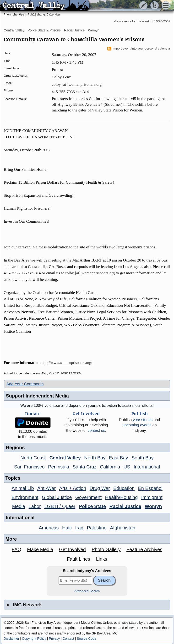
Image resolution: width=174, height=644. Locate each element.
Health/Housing (122, 497)
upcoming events (137, 425)
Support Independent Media (37, 396)
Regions (15, 448)
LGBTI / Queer (60, 506)
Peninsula (59, 467)
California (110, 467)
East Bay (119, 458)
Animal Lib (23, 488)
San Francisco (29, 467)
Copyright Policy (34, 639)
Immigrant (152, 497)
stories (143, 420)
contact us (96, 430)
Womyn (94, 30)
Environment (25, 497)
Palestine (97, 528)
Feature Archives (144, 549)
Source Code (87, 639)
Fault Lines (79, 559)
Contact (68, 639)
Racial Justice (74, 30)
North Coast (33, 458)
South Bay (142, 458)
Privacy (54, 639)
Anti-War (46, 488)
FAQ (16, 549)
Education (124, 488)
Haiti (67, 528)
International (147, 467)
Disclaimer (11, 639)
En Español (150, 488)
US (127, 467)
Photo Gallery (106, 549)
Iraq (79, 528)
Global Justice (57, 497)
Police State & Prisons (44, 30)
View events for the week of (142, 21)
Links (102, 559)
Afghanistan (123, 528)
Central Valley (14, 30)
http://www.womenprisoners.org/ (67, 363)
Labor (35, 506)
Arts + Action (73, 488)
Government (88, 497)
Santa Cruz (84, 467)
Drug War (100, 488)
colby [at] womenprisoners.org (77, 84)
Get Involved (72, 549)
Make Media (40, 549)
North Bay (95, 458)
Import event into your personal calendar (139, 49)
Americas (49, 528)
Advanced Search (87, 591)
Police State (92, 506)
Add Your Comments (25, 384)
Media (19, 506)
